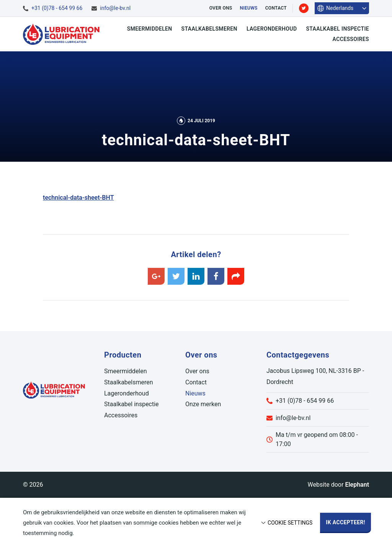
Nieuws (248, 8)
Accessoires (351, 39)
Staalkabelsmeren (209, 29)
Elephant (357, 485)
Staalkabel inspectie (337, 29)
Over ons (221, 8)
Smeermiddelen (150, 29)
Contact (276, 8)
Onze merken (203, 404)
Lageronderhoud (272, 29)
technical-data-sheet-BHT (78, 198)
